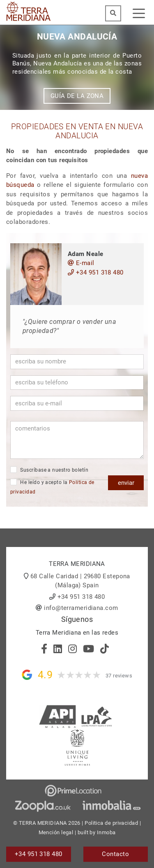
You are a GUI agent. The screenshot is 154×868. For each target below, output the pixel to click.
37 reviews (119, 676)
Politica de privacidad (111, 823)
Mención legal (56, 832)
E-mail (81, 263)
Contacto (115, 854)
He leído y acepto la (52, 487)
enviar (126, 483)
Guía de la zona (77, 96)
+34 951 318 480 (96, 272)
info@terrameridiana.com (81, 608)
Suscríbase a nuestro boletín (49, 470)
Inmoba (106, 832)
